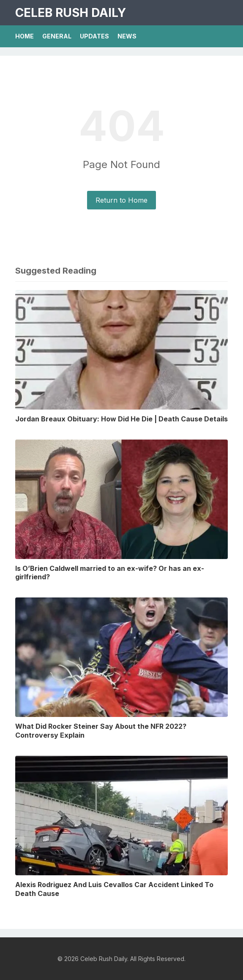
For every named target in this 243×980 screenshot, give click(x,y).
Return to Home (121, 200)
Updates (94, 36)
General (57, 36)
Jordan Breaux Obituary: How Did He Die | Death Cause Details (121, 419)
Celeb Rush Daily (71, 13)
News (127, 36)
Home (25, 36)
